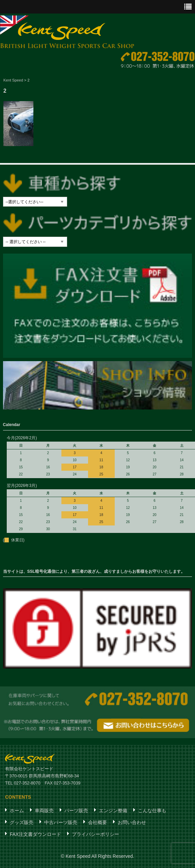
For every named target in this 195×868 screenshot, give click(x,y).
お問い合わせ (132, 822)
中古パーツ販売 (61, 822)
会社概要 (97, 822)
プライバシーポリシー (95, 834)
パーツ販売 (76, 810)
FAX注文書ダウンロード (35, 834)
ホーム (17, 810)
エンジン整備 (113, 810)
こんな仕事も (152, 810)
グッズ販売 (22, 822)
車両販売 (44, 810)
